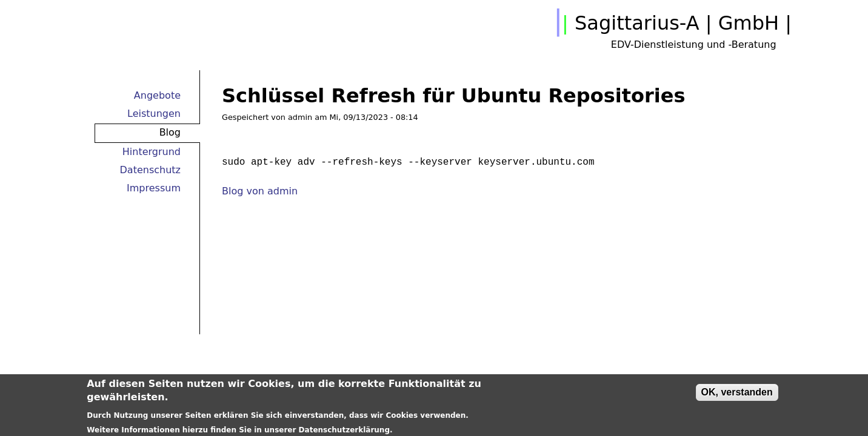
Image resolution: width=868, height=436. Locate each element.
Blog (170, 132)
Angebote (157, 95)
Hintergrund (152, 152)
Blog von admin (260, 191)
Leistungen (154, 114)
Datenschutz (150, 170)
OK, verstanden (737, 394)
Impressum (154, 188)
